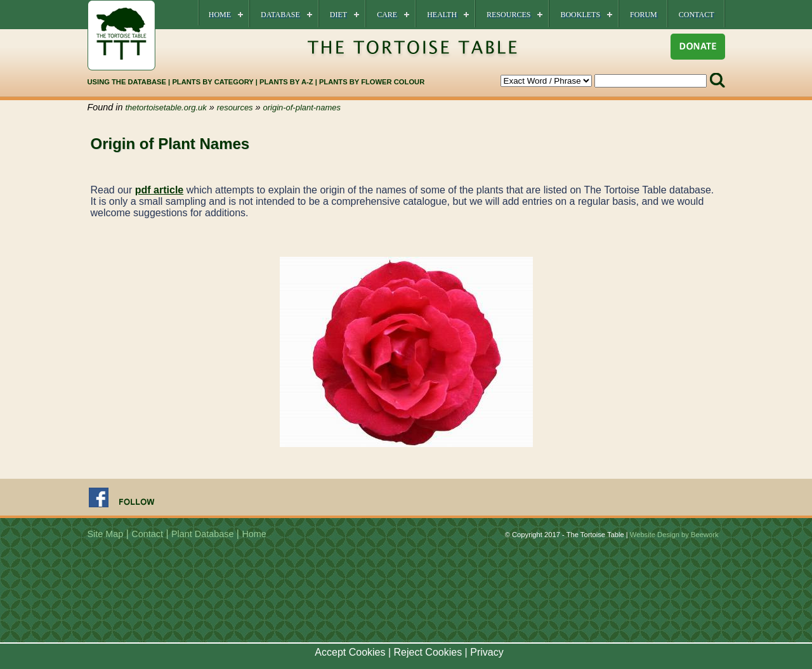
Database (280, 15)
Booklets (580, 15)
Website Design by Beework (674, 535)
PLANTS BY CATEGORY (213, 82)
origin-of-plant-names (302, 107)
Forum (644, 15)
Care (387, 15)
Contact (697, 15)
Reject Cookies (428, 652)
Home (220, 15)
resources (235, 107)
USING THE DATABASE (127, 82)
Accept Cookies (350, 652)
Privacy (487, 652)
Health (442, 15)
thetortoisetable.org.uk (166, 107)
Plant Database (202, 534)
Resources (508, 15)
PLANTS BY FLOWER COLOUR (372, 82)
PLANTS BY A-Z (287, 82)
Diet (338, 15)
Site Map (106, 534)
